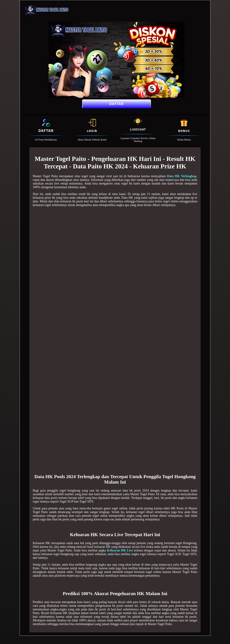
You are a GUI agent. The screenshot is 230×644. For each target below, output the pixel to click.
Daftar (117, 104)
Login (92, 131)
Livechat (138, 129)
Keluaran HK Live (120, 550)
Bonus (184, 131)
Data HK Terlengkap (182, 176)
